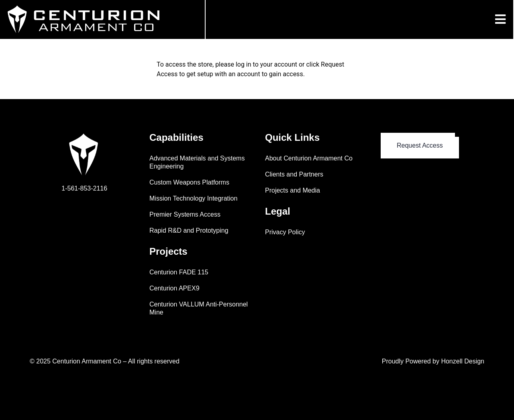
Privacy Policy (285, 232)
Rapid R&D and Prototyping (189, 230)
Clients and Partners (294, 174)
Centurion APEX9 (174, 288)
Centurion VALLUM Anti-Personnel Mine (199, 308)
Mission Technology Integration (193, 198)
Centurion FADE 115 (179, 272)
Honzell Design (463, 361)
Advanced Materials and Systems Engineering (197, 162)
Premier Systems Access (185, 214)
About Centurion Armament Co (309, 158)
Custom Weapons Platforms (189, 182)
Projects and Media (293, 190)
